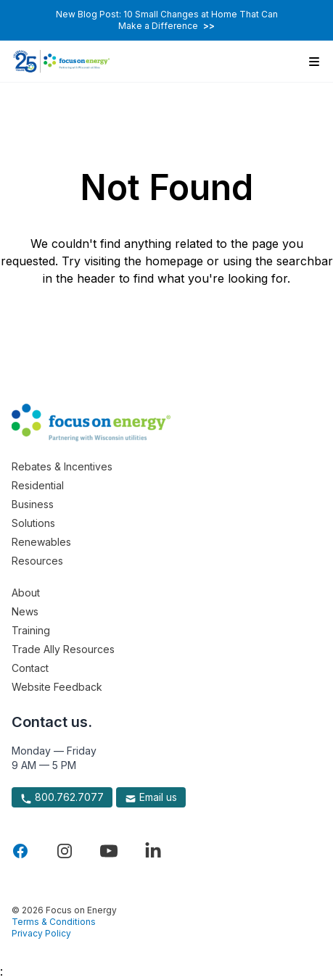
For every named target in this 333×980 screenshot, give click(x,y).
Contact (30, 668)
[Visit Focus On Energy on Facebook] (20, 851)
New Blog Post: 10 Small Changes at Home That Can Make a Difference (167, 20)
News (25, 611)
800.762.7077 (62, 797)
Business (33, 504)
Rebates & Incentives (62, 466)
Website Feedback (57, 687)
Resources (37, 561)
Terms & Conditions (54, 922)
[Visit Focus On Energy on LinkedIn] (153, 851)
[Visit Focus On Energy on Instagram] (65, 851)
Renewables (41, 542)
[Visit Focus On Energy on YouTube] (109, 851)
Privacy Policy (41, 933)
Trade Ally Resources (63, 649)
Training (31, 630)
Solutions (33, 523)
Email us (151, 797)
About (26, 593)
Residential (38, 485)
